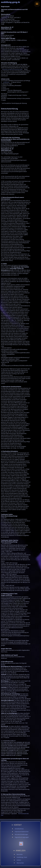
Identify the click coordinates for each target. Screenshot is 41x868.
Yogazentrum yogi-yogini (22, 837)
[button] (37, 4)
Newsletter (20, 854)
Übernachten (20, 863)
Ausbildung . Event (22, 857)
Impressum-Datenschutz (22, 832)
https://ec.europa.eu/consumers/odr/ (13, 69)
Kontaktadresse (19, 829)
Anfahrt (19, 860)
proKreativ (6, 82)
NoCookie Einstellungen (21, 834)
